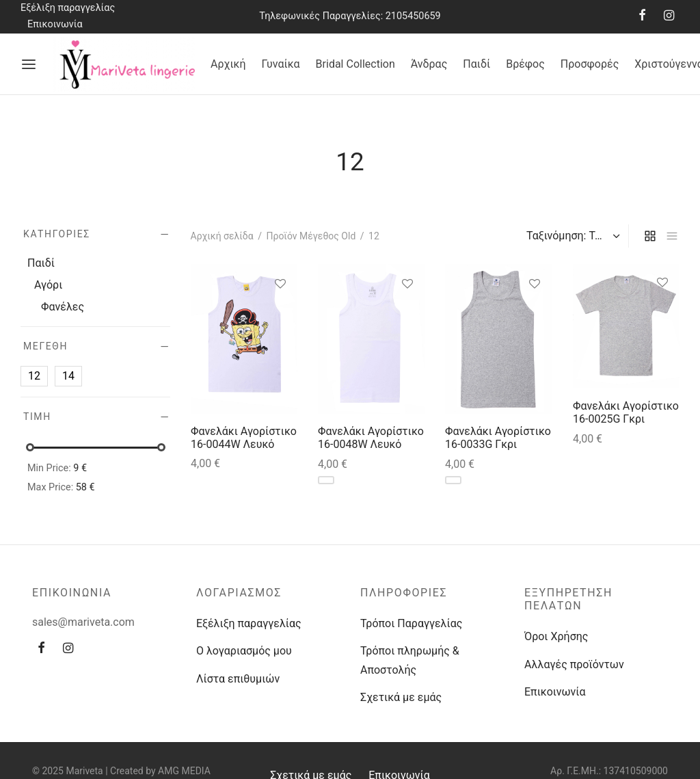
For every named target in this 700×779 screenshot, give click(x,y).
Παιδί (476, 64)
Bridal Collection (355, 64)
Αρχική (228, 64)
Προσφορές (590, 64)
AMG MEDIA (184, 771)
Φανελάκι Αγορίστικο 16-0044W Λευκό (244, 438)
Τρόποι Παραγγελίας (411, 623)
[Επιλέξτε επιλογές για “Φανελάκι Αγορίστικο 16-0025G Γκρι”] (662, 314)
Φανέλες (63, 307)
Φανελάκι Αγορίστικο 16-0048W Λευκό (371, 438)
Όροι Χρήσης (556, 636)
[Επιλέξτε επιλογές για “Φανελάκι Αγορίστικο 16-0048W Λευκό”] (407, 315)
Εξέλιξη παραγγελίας (68, 8)
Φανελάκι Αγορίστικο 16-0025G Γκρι (626, 412)
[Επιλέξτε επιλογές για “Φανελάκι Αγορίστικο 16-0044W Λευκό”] (280, 315)
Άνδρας (429, 64)
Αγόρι (48, 285)
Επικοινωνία (55, 24)
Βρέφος (525, 64)
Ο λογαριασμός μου (244, 651)
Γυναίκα (281, 64)
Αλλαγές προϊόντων (574, 664)
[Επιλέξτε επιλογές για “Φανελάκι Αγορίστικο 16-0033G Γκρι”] (535, 315)
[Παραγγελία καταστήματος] (571, 236)
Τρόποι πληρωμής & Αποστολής (410, 660)
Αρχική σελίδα (222, 236)
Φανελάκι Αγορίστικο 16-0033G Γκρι (498, 438)
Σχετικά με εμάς (401, 697)
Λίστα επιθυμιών (238, 679)
